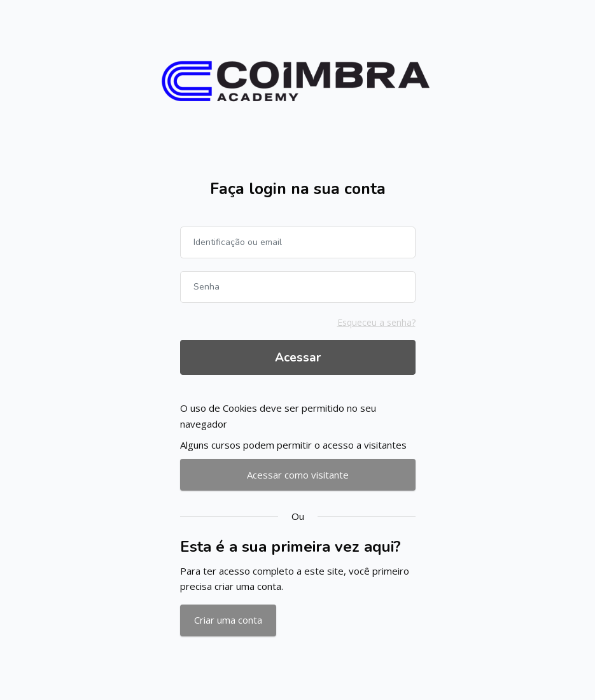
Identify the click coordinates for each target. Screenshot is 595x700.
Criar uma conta (228, 620)
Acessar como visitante (298, 475)
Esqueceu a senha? (376, 322)
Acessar (298, 358)
